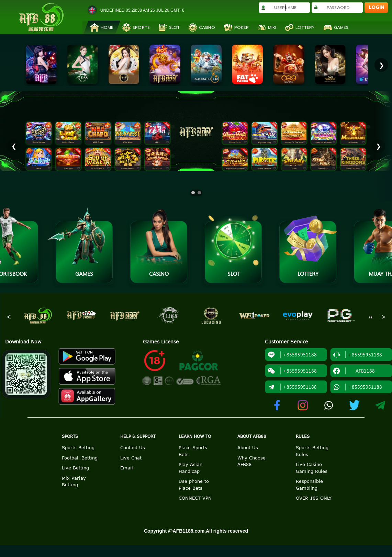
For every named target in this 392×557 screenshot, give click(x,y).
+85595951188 (292, 355)
